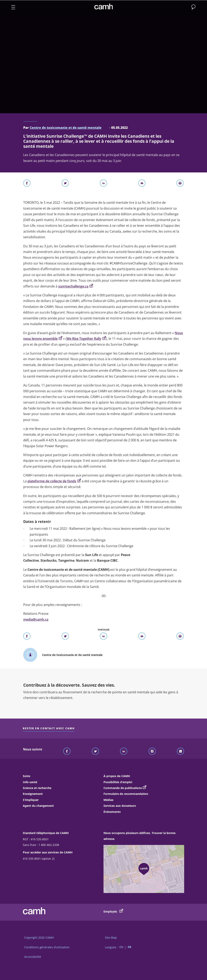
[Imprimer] (180, 184)
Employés (113, 911)
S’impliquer (31, 800)
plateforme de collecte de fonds (54, 481)
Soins (27, 776)
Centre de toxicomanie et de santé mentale (66, 128)
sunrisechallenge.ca (76, 286)
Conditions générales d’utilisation (47, 947)
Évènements (112, 812)
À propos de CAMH (117, 776)
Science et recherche (37, 788)
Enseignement (33, 794)
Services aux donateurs (120, 806)
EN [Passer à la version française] (121, 947)
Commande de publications (123, 788)
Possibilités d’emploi (118, 782)
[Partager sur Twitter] (65, 184)
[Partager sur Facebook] (27, 184)
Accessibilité (33, 957)
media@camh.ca (36, 619)
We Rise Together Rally (86, 339)
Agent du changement (38, 806)
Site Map (111, 938)
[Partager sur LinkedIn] (103, 184)
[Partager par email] (142, 184)
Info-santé (30, 782)
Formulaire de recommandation (126, 794)
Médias (108, 800)
